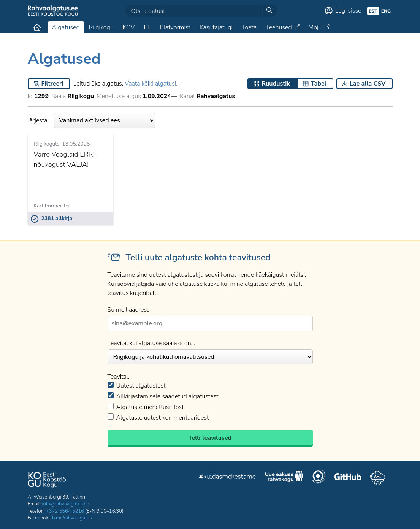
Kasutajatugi (216, 27)
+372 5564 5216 (65, 511)
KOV (128, 27)
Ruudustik (276, 84)
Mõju (315, 27)
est (373, 11)
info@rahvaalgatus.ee (66, 504)
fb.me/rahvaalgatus (71, 518)
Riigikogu (101, 27)
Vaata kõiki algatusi (150, 84)
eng (386, 11)
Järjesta (91, 120)
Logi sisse (348, 11)
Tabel (319, 84)
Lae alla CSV (368, 84)
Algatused (66, 27)
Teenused (279, 27)
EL (147, 27)
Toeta (249, 27)
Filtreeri (52, 84)
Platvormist (175, 27)
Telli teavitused (210, 438)
